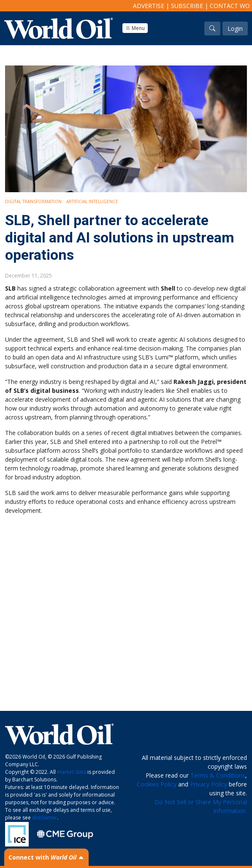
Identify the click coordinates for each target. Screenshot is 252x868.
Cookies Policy (157, 784)
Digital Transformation (33, 201)
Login (235, 29)
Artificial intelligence (92, 201)
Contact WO (230, 6)
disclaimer (45, 818)
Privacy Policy (209, 784)
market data (72, 772)
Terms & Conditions (218, 775)
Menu (135, 28)
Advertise (149, 6)
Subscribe (187, 6)
